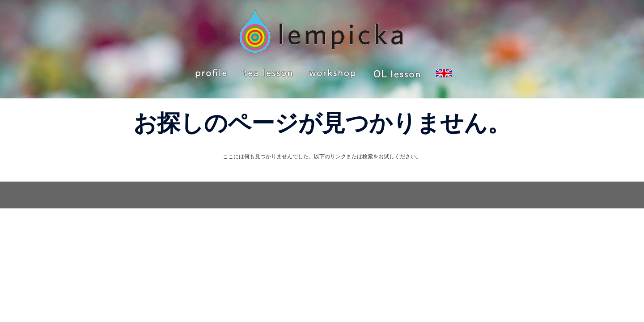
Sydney (167, 195)
